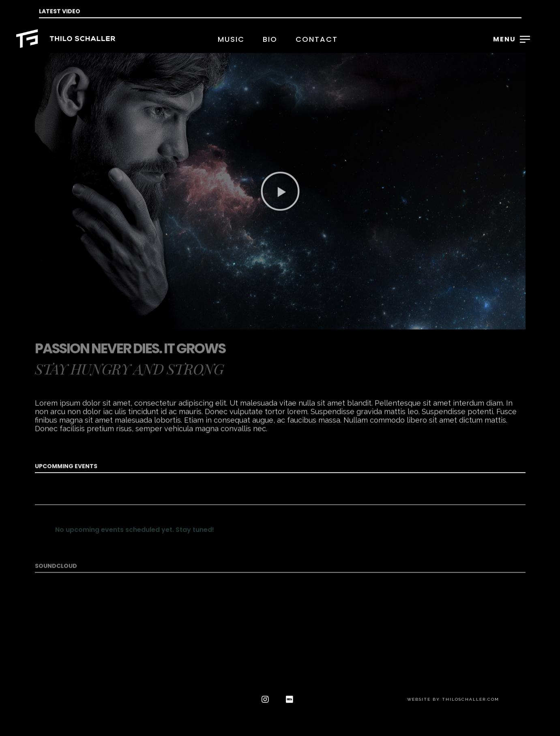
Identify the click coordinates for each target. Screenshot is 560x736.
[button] (280, 243)
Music (231, 39)
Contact (317, 39)
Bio (270, 39)
